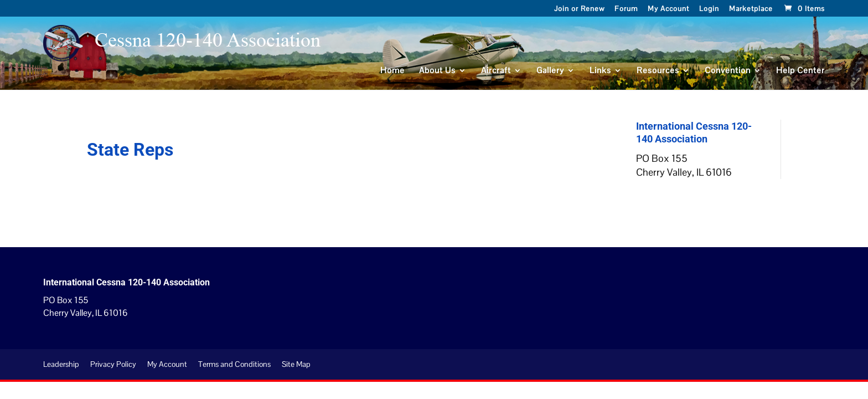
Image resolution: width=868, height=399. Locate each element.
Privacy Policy (113, 364)
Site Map (296, 364)
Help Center (800, 71)
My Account (668, 10)
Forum (626, 10)
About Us (437, 71)
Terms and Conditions (234, 364)
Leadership (61, 364)
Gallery (550, 71)
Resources (658, 71)
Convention (728, 71)
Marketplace (751, 10)
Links (600, 71)
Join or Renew (579, 10)
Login (709, 10)
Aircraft (496, 71)
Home (392, 71)
